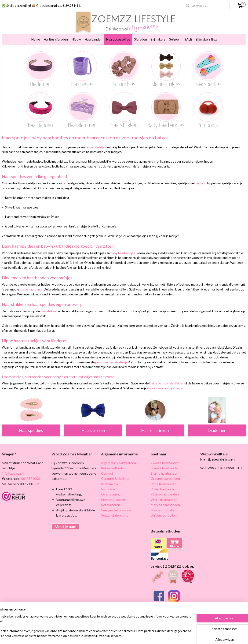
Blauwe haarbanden (165, 468)
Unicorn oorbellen (164, 515)
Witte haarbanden (164, 500)
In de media (109, 484)
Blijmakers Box (206, 39)
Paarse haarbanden (165, 494)
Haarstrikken (93, 430)
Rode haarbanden (164, 484)
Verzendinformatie (115, 515)
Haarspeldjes (31, 430)
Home (36, 39)
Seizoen (175, 39)
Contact (107, 473)
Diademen (217, 430)
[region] (93, 627)
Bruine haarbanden (164, 473)
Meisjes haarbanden (165, 505)
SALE (188, 39)
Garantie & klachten (116, 478)
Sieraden (140, 39)
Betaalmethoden (113, 468)
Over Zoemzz (111, 494)
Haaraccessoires (118, 39)
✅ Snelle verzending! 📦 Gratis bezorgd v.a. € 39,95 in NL (41, 6)
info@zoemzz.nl (13, 473)
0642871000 (30, 478)
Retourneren (111, 505)
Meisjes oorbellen (164, 510)
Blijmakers (158, 39)
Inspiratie (108, 489)
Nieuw (76, 39)
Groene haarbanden (165, 478)
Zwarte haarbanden (165, 463)
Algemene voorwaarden (119, 463)
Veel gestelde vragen (117, 510)
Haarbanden (94, 39)
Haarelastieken (155, 430)
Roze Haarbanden (164, 489)
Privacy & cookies (114, 500)
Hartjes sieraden (56, 39)
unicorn (201, 183)
